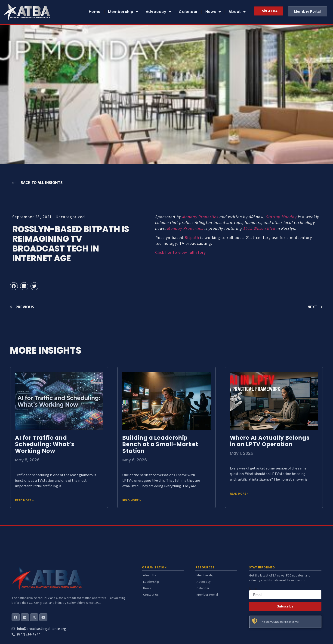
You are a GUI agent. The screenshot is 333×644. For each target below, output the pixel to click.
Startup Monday (281, 217)
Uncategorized (70, 217)
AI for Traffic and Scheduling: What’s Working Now (45, 444)
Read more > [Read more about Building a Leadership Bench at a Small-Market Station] (132, 500)
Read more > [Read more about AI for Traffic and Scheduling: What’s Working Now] (24, 500)
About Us (150, 575)
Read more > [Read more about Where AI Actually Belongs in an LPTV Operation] (239, 494)
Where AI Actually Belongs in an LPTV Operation (270, 441)
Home (95, 12)
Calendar (188, 12)
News (213, 12)
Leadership (151, 582)
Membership (123, 12)
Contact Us (151, 595)
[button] (14, 286)
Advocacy (159, 12)
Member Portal (207, 595)
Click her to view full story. (181, 253)
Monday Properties (200, 217)
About (237, 12)
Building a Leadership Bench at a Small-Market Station (160, 444)
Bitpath (192, 238)
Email (254, 588)
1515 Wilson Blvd (259, 228)
